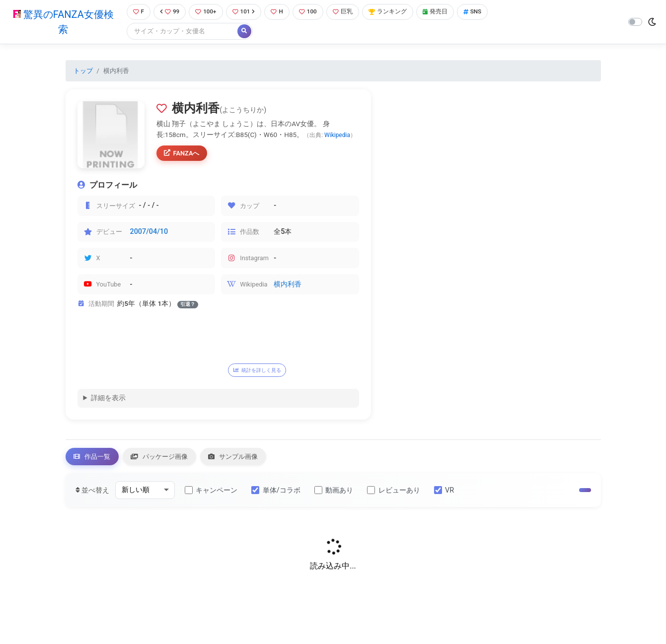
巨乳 (348, 12)
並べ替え (93, 494)
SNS (484, 12)
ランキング (395, 12)
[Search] (180, 32)
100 (312, 12)
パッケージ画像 (169, 460)
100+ (206, 12)
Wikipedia (337, 136)
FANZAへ (184, 155)
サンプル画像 (251, 460)
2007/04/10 (149, 233)
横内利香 (288, 285)
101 (245, 12)
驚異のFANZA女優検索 (62, 22)
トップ (83, 71)
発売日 (445, 12)
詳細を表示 (108, 400)
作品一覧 (95, 460)
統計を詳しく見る (263, 371)
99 (168, 12)
